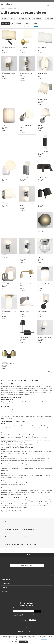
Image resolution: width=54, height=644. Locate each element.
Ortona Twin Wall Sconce (44, 152)
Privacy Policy (37, 614)
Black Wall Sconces (49, 19)
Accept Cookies (23, 642)
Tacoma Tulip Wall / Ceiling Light (45, 285)
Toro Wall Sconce (42, 74)
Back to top (27, 555)
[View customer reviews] (32, 620)
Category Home (3, 9)
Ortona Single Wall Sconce (27, 178)
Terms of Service (18, 615)
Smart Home (5, 19)
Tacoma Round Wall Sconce (9, 256)
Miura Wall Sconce (43, 204)
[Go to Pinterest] (22, 620)
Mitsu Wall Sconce (43, 100)
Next (54, 372)
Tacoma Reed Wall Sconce (9, 74)
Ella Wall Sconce (24, 48)
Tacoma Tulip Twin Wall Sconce (26, 257)
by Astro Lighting (5, 49)
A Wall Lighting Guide (21, 511)
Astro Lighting (36, 13)
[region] (27, 639)
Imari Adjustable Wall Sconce (25, 127)
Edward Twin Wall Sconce (8, 364)
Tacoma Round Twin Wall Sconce (26, 205)
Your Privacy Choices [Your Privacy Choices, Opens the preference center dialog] (14, 642)
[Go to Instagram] (26, 620)
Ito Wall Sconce (24, 338)
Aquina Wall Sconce (7, 284)
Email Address (17, 611)
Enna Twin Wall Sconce (44, 178)
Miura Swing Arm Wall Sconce (25, 285)
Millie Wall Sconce (43, 126)
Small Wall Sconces (37, 19)
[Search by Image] (48, 5)
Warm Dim (13, 19)
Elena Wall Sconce (42, 312)
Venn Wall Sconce (42, 48)
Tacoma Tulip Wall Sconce (45, 338)
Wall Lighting (8, 9)
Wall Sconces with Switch (24, 19)
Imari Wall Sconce (6, 204)
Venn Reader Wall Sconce (8, 48)
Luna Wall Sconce (42, 230)
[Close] (52, 637)
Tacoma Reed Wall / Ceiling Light (9, 313)
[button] (2, 4)
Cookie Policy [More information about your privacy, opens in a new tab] (44, 639)
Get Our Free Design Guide (27, 566)
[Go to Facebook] (19, 620)
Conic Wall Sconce (24, 312)
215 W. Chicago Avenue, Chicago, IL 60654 (27, 632)
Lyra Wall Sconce (6, 178)
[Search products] (45, 5)
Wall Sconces (14, 9)
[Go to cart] (52, 4)
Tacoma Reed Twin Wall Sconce (26, 75)
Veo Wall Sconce (6, 126)
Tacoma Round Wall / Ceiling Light (43, 257)
